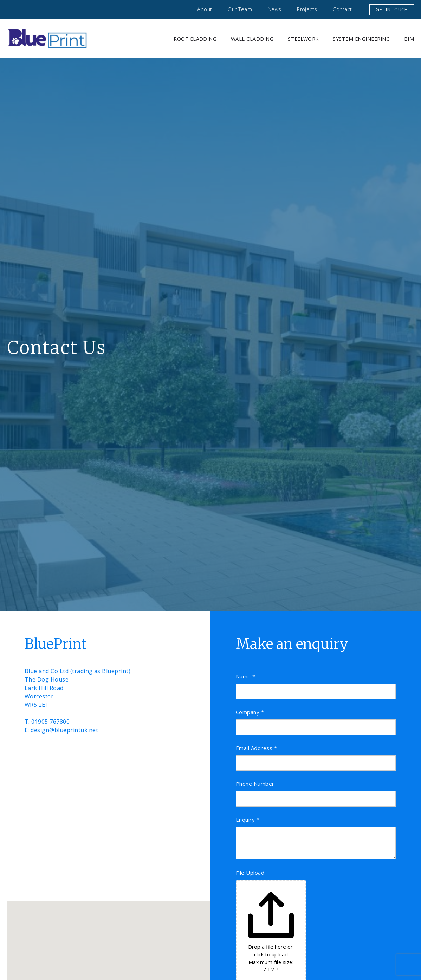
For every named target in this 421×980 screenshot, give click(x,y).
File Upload (250, 873)
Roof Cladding (195, 39)
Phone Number (255, 784)
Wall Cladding (252, 39)
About (205, 9)
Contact (342, 9)
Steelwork (303, 39)
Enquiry (248, 820)
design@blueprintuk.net (64, 730)
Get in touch (392, 9)
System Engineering (361, 39)
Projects (307, 9)
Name (246, 676)
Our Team (240, 9)
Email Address (256, 748)
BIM (409, 39)
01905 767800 (50, 722)
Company (250, 712)
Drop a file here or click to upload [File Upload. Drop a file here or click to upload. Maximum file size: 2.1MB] (271, 950)
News (275, 9)
